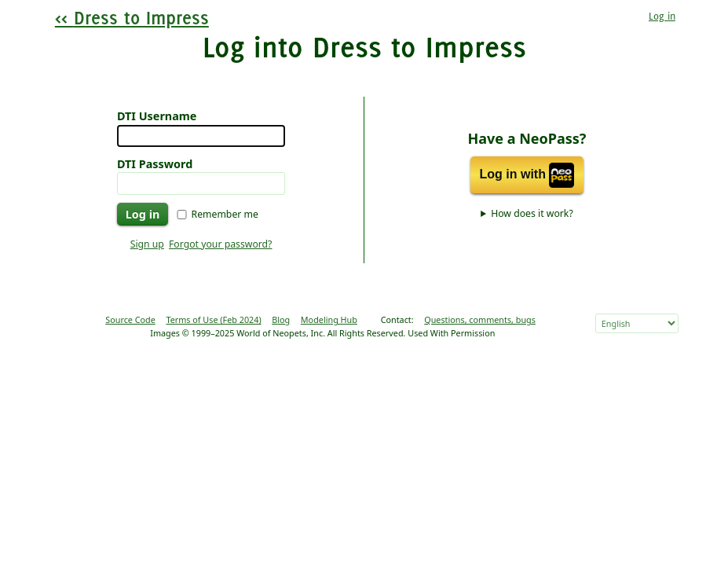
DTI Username (157, 116)
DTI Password (155, 164)
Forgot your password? (220, 244)
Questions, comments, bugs (480, 319)
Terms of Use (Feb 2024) (213, 319)
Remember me (225, 214)
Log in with (527, 175)
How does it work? (532, 213)
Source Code (130, 319)
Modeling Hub (329, 319)
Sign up (147, 244)
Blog (281, 319)
